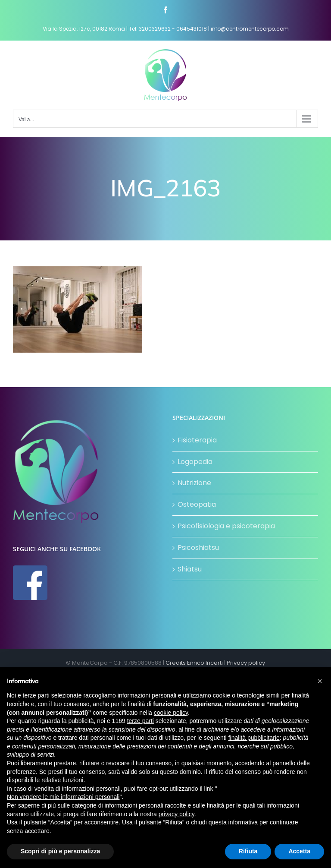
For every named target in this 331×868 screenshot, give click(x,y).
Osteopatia (197, 504)
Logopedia (195, 462)
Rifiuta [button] (248, 851)
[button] (320, 681)
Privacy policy (246, 663)
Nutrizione (194, 483)
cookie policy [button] (171, 713)
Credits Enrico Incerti (194, 663)
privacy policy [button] (176, 814)
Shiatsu (190, 569)
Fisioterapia (197, 440)
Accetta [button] (299, 851)
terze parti (141, 721)
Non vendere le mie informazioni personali (63, 797)
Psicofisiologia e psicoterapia (226, 526)
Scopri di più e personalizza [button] (60, 851)
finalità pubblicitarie (254, 738)
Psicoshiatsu (198, 548)
